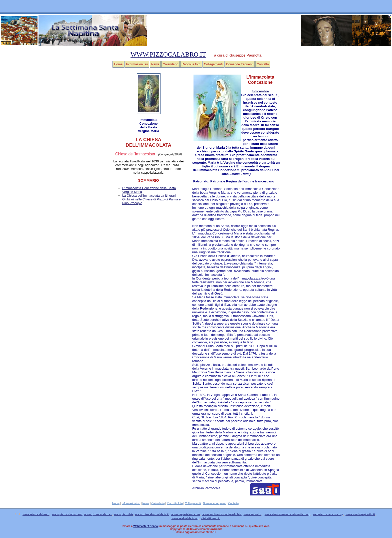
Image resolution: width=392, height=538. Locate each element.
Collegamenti (213, 64)
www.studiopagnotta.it (360, 514)
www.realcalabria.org (185, 518)
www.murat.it (252, 514)
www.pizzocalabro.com (67, 514)
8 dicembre (260, 91)
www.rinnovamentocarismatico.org (287, 514)
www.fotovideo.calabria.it (152, 514)
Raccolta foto (191, 64)
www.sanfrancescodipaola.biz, (222, 514)
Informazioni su (137, 64)
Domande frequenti (240, 64)
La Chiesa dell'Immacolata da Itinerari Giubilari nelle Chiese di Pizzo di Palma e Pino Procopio (151, 199)
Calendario (170, 64)
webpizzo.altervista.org (328, 514)
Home (118, 64)
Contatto (263, 64)
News (155, 64)
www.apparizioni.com (186, 514)
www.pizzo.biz (123, 514)
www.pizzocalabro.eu (98, 514)
